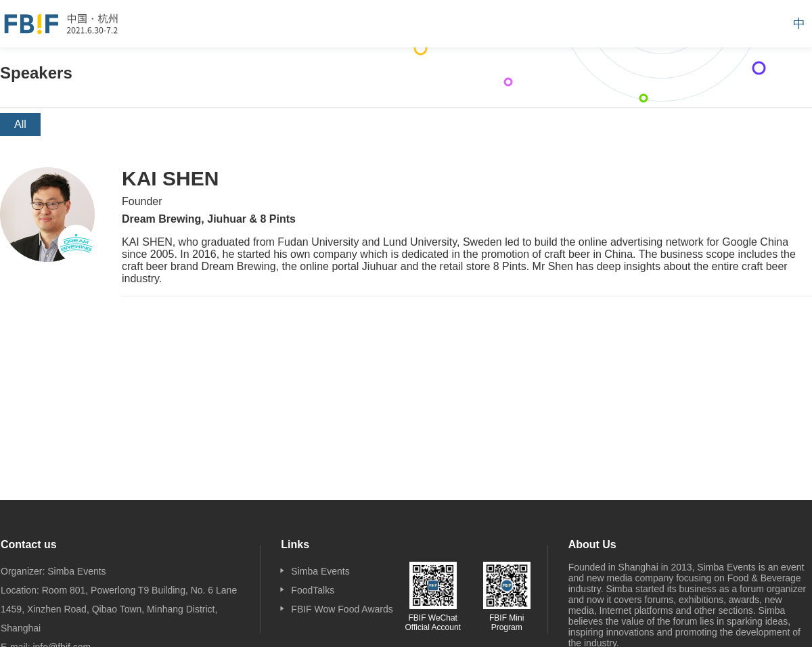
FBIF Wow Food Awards (342, 609)
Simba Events (320, 571)
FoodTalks (313, 590)
